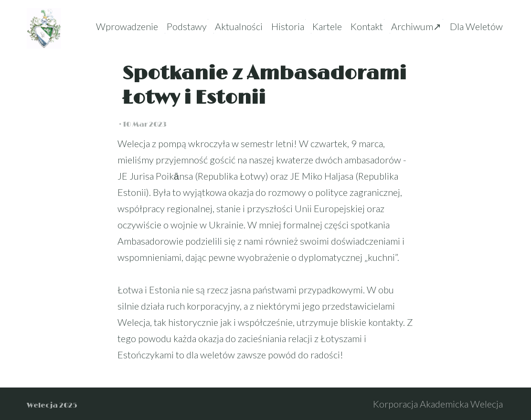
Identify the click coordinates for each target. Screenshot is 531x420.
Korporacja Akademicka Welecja (438, 404)
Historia (288, 26)
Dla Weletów (476, 26)
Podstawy (187, 26)
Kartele (327, 26)
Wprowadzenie (127, 26)
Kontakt (367, 26)
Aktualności (239, 26)
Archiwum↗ (416, 26)
